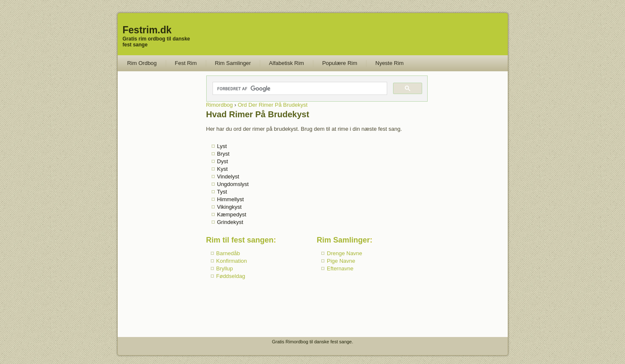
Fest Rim (186, 63)
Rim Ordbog (142, 63)
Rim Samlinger (233, 63)
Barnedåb (228, 253)
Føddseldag (231, 276)
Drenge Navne (345, 253)
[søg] (299, 89)
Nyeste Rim (389, 63)
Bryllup (225, 268)
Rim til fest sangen (240, 240)
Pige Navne (341, 261)
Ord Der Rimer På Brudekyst (273, 105)
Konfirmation (232, 261)
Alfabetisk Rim (287, 63)
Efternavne (340, 268)
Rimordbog (220, 105)
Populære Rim (340, 63)
